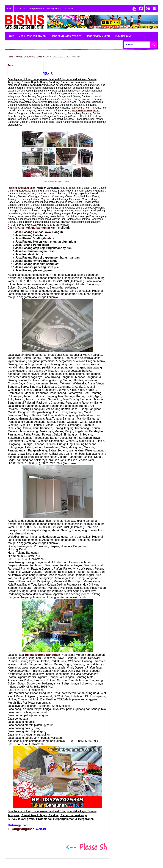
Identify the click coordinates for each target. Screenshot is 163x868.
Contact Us (20, 9)
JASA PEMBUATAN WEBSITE (66, 36)
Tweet (11, 65)
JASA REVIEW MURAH (98, 36)
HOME (11, 36)
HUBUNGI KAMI (123, 36)
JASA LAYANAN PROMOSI (33, 36)
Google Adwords (37, 9)
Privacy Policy (54, 9)
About (9, 9)
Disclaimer (68, 9)
